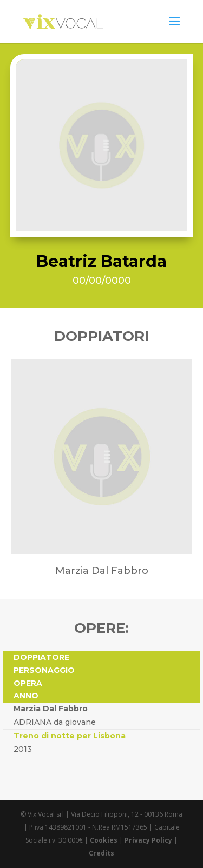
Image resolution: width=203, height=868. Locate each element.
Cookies (104, 840)
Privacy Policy (148, 840)
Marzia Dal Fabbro (51, 709)
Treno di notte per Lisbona (70, 736)
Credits (101, 853)
